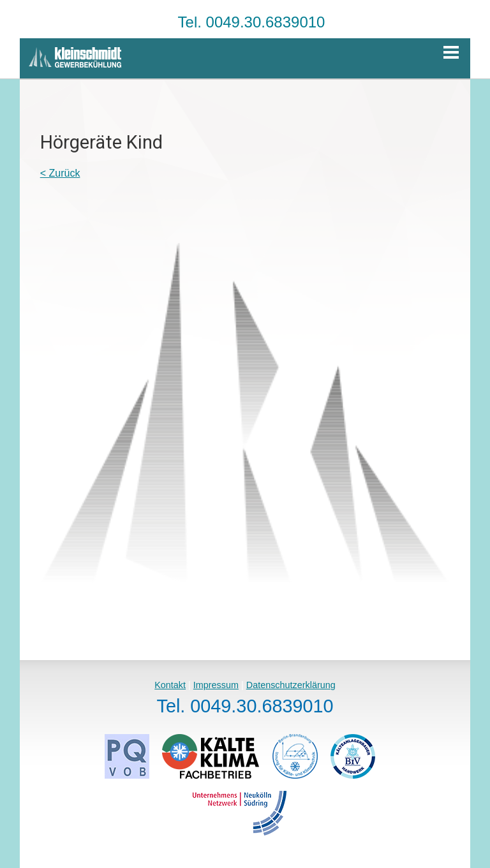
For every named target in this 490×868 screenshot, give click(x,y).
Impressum (216, 685)
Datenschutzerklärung (291, 685)
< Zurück (60, 173)
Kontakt (170, 685)
